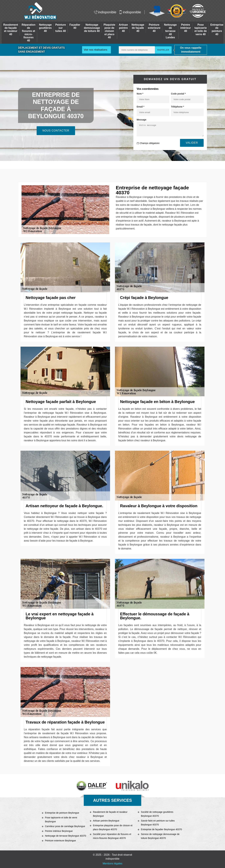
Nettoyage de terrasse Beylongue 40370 (66, 836)
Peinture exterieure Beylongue (60, 841)
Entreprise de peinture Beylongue (62, 813)
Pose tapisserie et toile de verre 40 (201, 30)
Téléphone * (177, 107)
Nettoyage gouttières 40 (45, 28)
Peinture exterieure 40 (154, 28)
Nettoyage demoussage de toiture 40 (92, 28)
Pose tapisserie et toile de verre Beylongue (61, 820)
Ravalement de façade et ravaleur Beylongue (110, 814)
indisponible (105, 12)
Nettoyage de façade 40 (138, 28)
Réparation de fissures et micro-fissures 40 (29, 33)
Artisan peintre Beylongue (106, 821)
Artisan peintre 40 (123, 28)
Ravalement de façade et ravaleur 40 (11, 30)
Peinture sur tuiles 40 (61, 28)
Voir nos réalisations (96, 50)
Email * (141, 107)
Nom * (140, 94)
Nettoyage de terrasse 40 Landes (170, 31)
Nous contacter (56, 131)
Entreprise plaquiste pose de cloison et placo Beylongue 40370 (113, 827)
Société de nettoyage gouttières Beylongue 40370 (157, 814)
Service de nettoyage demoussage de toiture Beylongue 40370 (160, 836)
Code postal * (178, 94)
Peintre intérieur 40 (186, 28)
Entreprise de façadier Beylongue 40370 (161, 829)
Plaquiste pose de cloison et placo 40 (109, 31)
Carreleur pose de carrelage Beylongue (65, 826)
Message (141, 120)
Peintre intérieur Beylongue (59, 831)
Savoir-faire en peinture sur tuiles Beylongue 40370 (158, 823)
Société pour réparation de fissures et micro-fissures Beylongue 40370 (112, 836)
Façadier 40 (75, 26)
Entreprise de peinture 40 (217, 30)
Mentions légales (112, 863)
